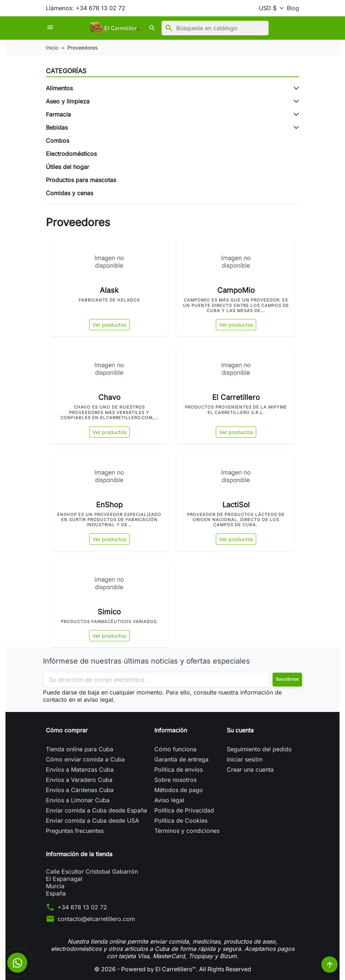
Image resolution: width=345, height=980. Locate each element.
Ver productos (109, 325)
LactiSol (236, 505)
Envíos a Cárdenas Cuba (80, 790)
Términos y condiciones (187, 831)
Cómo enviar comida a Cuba (85, 759)
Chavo (109, 397)
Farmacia (58, 114)
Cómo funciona (175, 749)
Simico (109, 612)
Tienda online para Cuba (80, 749)
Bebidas (57, 127)
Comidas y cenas (70, 193)
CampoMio (236, 290)
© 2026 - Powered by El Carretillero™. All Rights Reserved (172, 969)
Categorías (66, 71)
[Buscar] (186, 28)
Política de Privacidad (184, 810)
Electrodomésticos (71, 154)
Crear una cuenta (250, 770)
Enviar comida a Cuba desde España (96, 810)
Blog (293, 8)
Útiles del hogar (68, 167)
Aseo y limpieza (68, 101)
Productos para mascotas (81, 180)
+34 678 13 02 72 (82, 907)
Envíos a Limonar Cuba (78, 800)
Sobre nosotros (175, 780)
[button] (124, 28)
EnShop (109, 505)
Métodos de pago (179, 790)
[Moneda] (270, 8)
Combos (57, 141)
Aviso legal (169, 800)
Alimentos (59, 88)
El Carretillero (236, 397)
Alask (109, 290)
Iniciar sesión (245, 759)
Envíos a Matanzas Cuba (80, 770)
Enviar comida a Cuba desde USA (92, 820)
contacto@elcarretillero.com (96, 919)
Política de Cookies (181, 820)
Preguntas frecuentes (75, 831)
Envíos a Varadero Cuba (79, 780)
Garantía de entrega (181, 759)
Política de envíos (179, 770)
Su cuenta (240, 730)
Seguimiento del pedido (259, 749)
